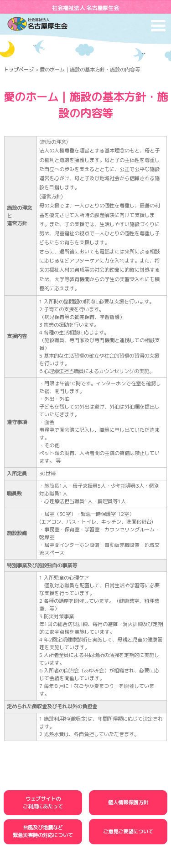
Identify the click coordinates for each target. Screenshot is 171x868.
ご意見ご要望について (128, 832)
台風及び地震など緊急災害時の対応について (43, 831)
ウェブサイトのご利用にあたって (43, 803)
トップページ (19, 70)
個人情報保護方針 (128, 802)
